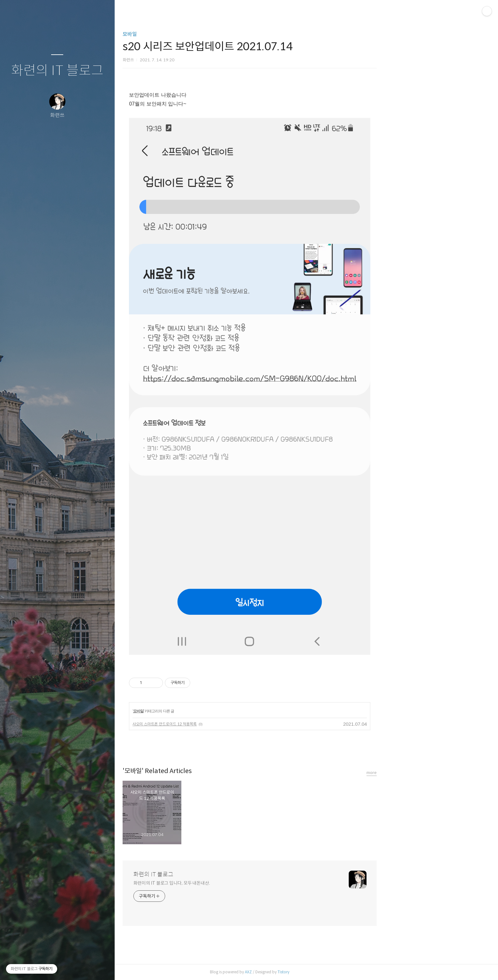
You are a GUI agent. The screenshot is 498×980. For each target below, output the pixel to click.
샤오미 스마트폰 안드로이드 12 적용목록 (221, 724)
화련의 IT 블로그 (57, 71)
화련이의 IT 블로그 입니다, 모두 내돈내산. (228, 883)
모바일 (186, 34)
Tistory (340, 972)
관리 (95, 967)
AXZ (305, 972)
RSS (70, 967)
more (428, 773)
